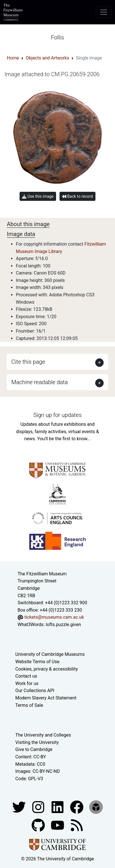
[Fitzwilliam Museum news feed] (77, 825)
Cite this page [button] (28, 362)
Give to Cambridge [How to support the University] (34, 749)
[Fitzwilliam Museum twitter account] (20, 807)
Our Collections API (35, 691)
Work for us (27, 683)
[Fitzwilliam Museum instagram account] (39, 807)
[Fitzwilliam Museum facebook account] (58, 807)
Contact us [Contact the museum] (26, 676)
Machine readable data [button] (40, 382)
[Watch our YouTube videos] (58, 825)
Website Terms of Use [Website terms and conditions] (37, 662)
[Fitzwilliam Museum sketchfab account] (96, 807)
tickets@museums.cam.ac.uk (54, 617)
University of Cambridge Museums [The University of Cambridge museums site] (50, 654)
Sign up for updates (57, 415)
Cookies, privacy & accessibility (47, 669)
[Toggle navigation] (104, 12)
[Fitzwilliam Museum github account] (39, 825)
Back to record (77, 196)
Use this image (38, 196)
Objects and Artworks (47, 58)
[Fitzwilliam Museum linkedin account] (77, 807)
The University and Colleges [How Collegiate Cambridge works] (43, 735)
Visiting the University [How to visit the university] (37, 742)
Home (13, 58)
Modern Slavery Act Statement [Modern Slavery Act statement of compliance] (46, 698)
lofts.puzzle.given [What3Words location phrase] (63, 625)
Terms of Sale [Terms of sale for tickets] (29, 705)
